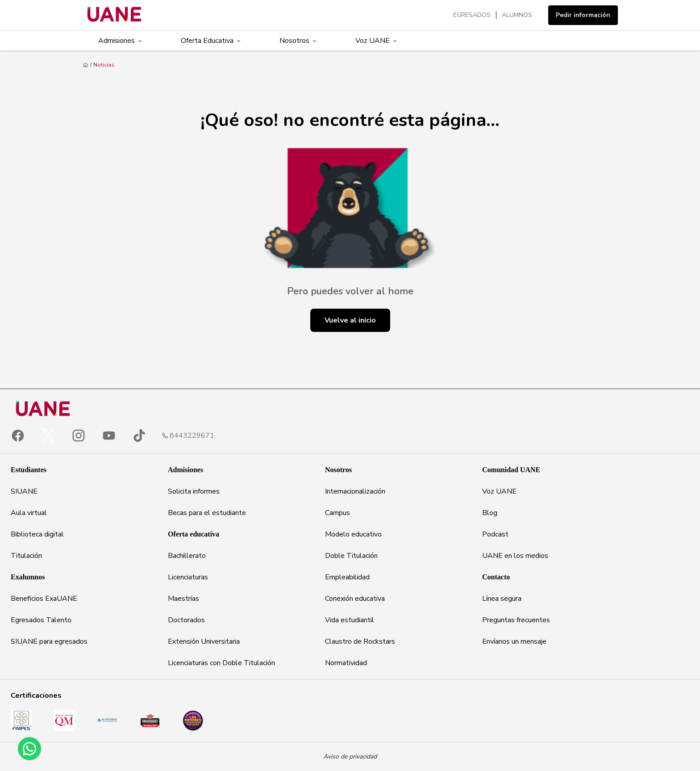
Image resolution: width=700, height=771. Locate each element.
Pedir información (583, 15)
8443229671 (192, 436)
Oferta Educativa (211, 41)
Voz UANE (377, 41)
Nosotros (299, 41)
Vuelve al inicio (350, 320)
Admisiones (121, 41)
